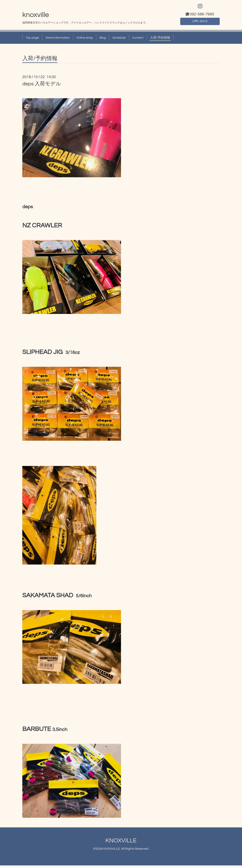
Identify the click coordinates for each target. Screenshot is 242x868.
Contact (138, 40)
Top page (32, 40)
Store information (58, 40)
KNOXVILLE (121, 843)
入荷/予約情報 (160, 40)
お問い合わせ (200, 23)
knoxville (36, 17)
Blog (103, 40)
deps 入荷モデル (42, 86)
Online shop (85, 40)
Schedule (119, 40)
